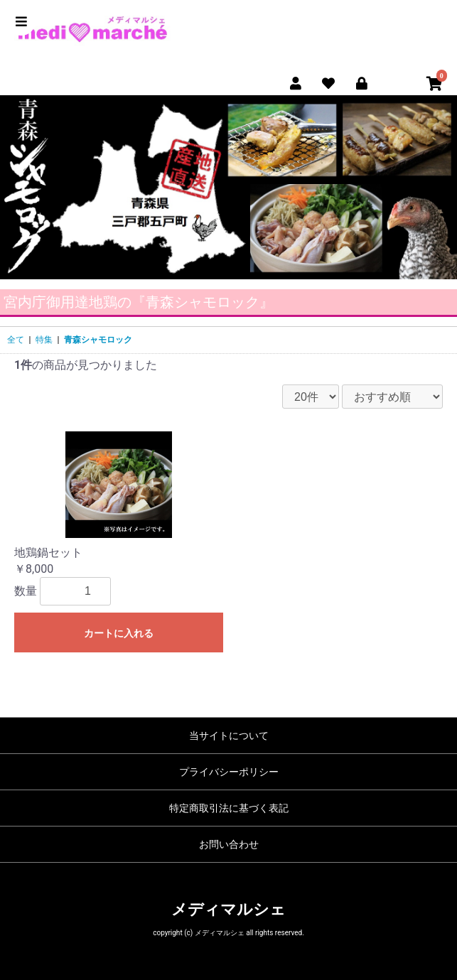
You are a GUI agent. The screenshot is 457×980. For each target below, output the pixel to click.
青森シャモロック (98, 340)
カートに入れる (119, 633)
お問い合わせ (229, 844)
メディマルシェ (228, 909)
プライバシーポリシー (229, 772)
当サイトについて (229, 736)
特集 (44, 340)
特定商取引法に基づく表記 (229, 808)
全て (16, 340)
